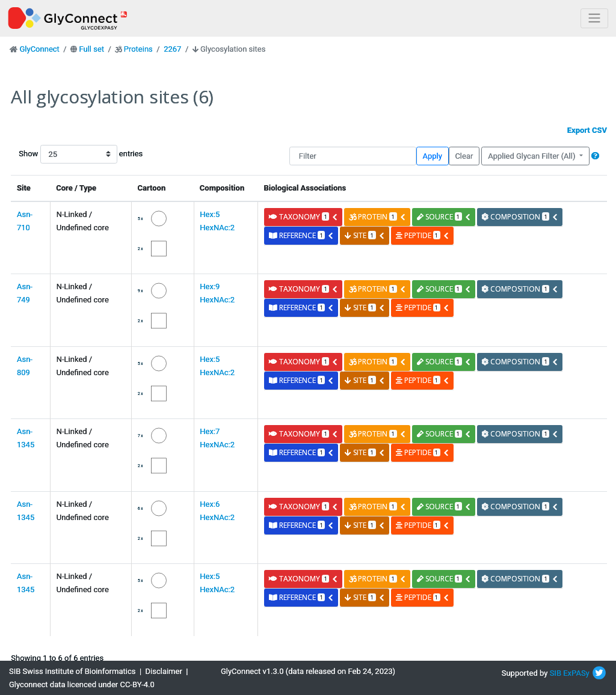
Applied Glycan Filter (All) (533, 156)
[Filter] (353, 156)
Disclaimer (164, 671)
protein (377, 217)
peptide (423, 235)
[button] (595, 156)
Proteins (138, 49)
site (365, 235)
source (444, 217)
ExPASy (576, 673)
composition (520, 217)
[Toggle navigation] (594, 18)
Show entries (57, 154)
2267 (172, 49)
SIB (556, 673)
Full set (91, 49)
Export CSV (587, 130)
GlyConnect (39, 49)
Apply (433, 156)
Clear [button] (464, 156)
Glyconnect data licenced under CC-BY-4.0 (82, 684)
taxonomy (303, 217)
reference (301, 235)
